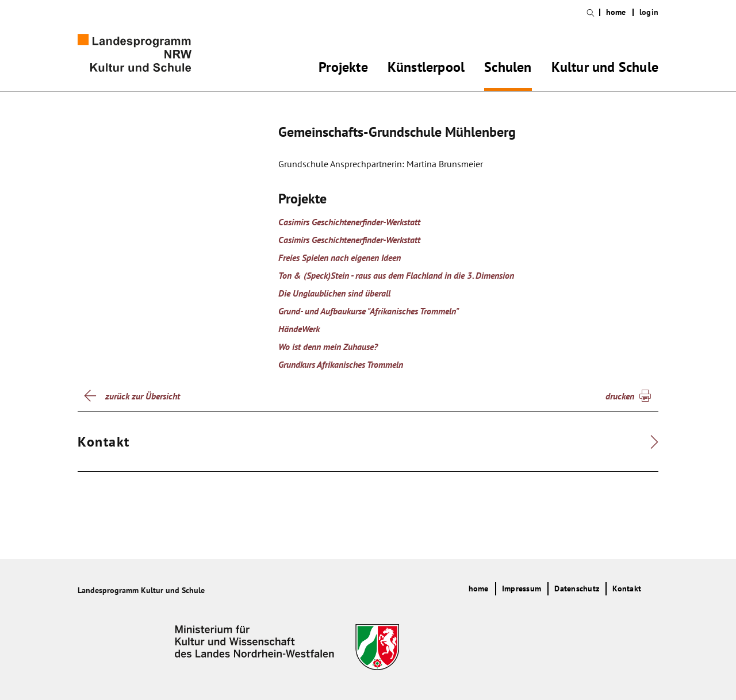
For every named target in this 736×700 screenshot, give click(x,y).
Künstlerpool (426, 69)
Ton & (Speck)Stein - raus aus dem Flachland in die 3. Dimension (396, 275)
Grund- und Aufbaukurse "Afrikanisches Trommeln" (369, 311)
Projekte (343, 69)
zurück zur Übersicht (143, 396)
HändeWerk (299, 329)
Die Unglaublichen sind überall (334, 293)
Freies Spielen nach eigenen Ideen (340, 257)
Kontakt (627, 589)
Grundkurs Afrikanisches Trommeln (341, 364)
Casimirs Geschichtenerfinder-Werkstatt (349, 222)
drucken (620, 396)
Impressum (522, 589)
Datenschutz (577, 589)
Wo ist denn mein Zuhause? (328, 347)
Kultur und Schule (605, 69)
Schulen (508, 69)
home (616, 12)
